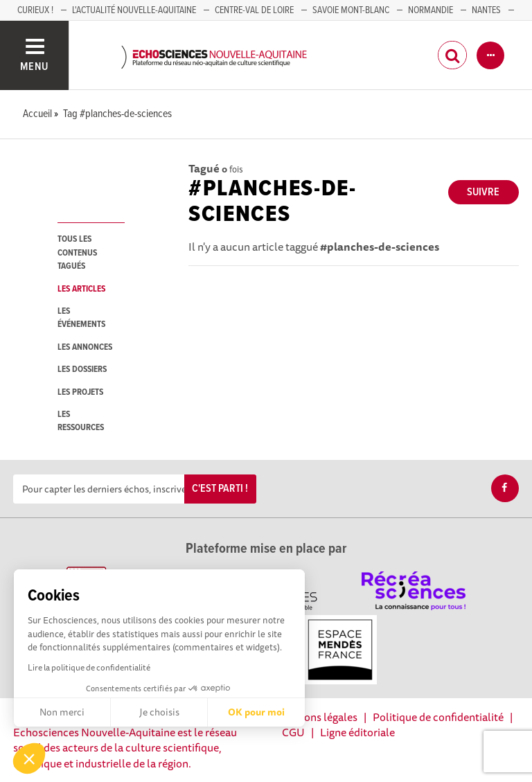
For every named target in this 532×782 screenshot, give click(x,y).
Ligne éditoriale (357, 732)
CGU (293, 732)
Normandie (431, 10)
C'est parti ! (220, 489)
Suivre (483, 192)
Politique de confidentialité (438, 717)
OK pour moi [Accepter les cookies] (256, 712)
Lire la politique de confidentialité (89, 667)
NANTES (486, 10)
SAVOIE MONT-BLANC (351, 10)
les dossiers (82, 370)
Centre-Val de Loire (254, 10)
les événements (81, 318)
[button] (29, 758)
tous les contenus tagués (77, 253)
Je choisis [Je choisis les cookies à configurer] (159, 712)
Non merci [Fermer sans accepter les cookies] (62, 712)
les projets (80, 392)
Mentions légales (317, 717)
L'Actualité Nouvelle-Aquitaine (134, 10)
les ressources (81, 421)
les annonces (85, 347)
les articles (81, 289)
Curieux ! (35, 10)
